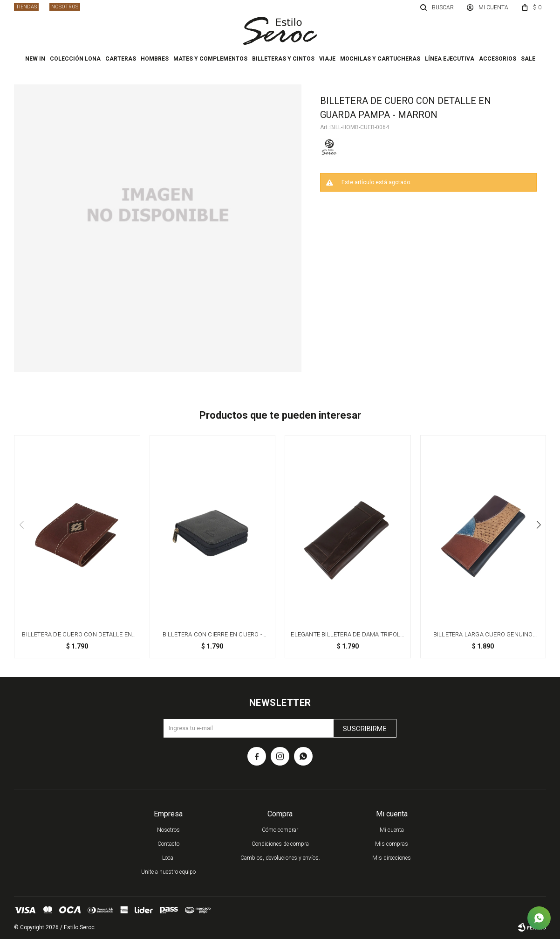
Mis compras (392, 844)
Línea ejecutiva (450, 59)
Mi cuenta (392, 830)
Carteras (121, 59)
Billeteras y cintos (283, 59)
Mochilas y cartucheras (380, 59)
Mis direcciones (392, 858)
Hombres (155, 59)
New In (35, 59)
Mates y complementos (210, 59)
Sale (528, 59)
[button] (539, 525)
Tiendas (26, 7)
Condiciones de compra (280, 844)
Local (168, 858)
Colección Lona (75, 59)
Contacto (168, 844)
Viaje (327, 59)
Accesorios (498, 59)
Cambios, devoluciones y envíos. (280, 858)
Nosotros (65, 7)
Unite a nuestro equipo (168, 872)
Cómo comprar (280, 830)
